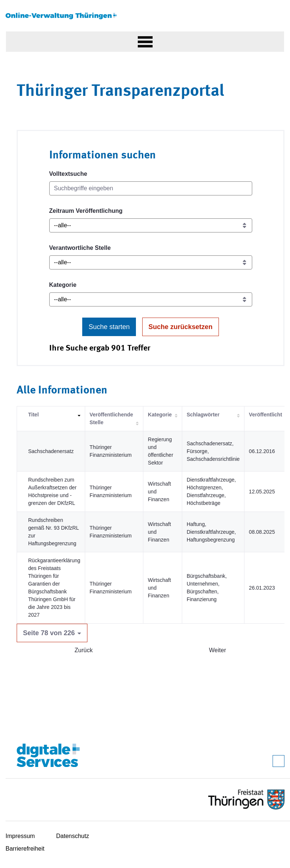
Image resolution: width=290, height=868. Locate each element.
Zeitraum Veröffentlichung (86, 211)
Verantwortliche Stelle (80, 248)
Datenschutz (73, 836)
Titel (34, 415)
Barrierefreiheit (25, 849)
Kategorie (63, 285)
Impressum (20, 836)
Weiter (217, 650)
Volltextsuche (68, 174)
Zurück (84, 650)
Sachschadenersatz (51, 451)
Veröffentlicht (265, 415)
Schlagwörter (203, 415)
